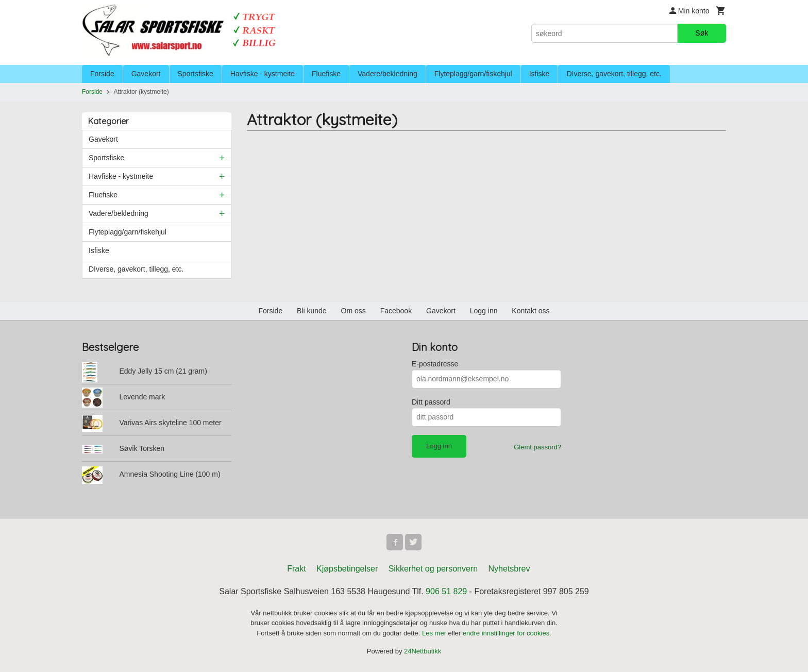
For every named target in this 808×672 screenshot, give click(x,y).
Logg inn (484, 311)
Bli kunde (312, 311)
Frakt (296, 569)
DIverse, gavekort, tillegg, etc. (614, 74)
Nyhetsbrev (509, 569)
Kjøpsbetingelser (347, 569)
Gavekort (146, 74)
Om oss (353, 311)
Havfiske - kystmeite (263, 74)
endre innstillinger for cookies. (507, 633)
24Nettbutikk (423, 651)
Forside (102, 74)
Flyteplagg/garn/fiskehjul (473, 74)
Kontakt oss (531, 311)
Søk (702, 33)
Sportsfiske (196, 74)
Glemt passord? (537, 447)
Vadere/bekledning (388, 74)
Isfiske (540, 74)
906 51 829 (446, 591)
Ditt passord (431, 402)
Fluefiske (326, 74)
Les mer (435, 633)
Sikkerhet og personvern (433, 569)
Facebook (396, 311)
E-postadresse (435, 364)
